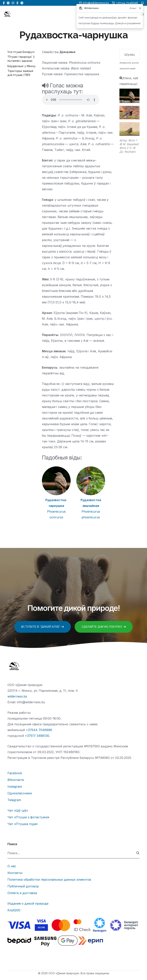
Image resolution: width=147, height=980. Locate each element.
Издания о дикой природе (28, 903)
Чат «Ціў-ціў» (18, 810)
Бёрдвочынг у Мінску (22, 66)
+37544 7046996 (39, 730)
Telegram (14, 800)
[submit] (138, 853)
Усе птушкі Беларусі (21, 52)
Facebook (15, 773)
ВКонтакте (16, 780)
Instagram (15, 786)
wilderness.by (17, 696)
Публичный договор (23, 886)
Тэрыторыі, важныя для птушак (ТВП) (20, 73)
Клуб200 (14, 910)
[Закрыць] (140, 8)
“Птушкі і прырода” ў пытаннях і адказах (21, 59)
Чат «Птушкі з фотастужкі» (28, 817)
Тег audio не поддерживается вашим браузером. (71, 100)
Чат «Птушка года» (23, 824)
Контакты (15, 873)
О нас (12, 866)
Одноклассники (20, 793)
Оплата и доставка (22, 893)
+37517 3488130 (37, 736)
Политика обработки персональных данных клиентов (49, 880)
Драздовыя (67, 52)
